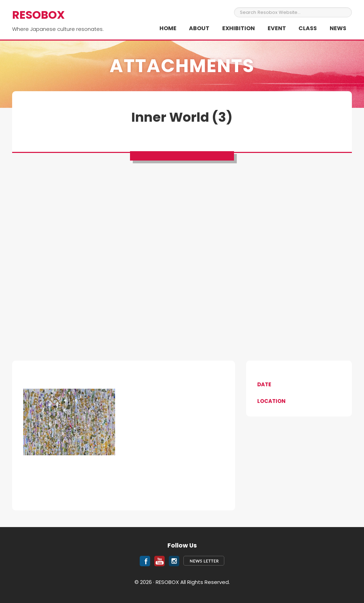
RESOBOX (38, 15)
